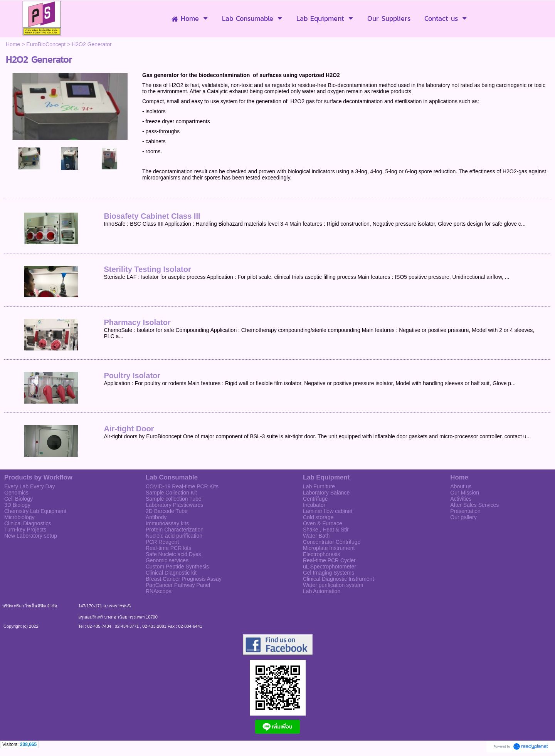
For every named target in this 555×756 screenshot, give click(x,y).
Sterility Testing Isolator (147, 269)
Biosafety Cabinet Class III (152, 216)
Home (13, 44)
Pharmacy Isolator (137, 322)
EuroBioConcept (46, 44)
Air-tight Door (129, 429)
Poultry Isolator (132, 375)
